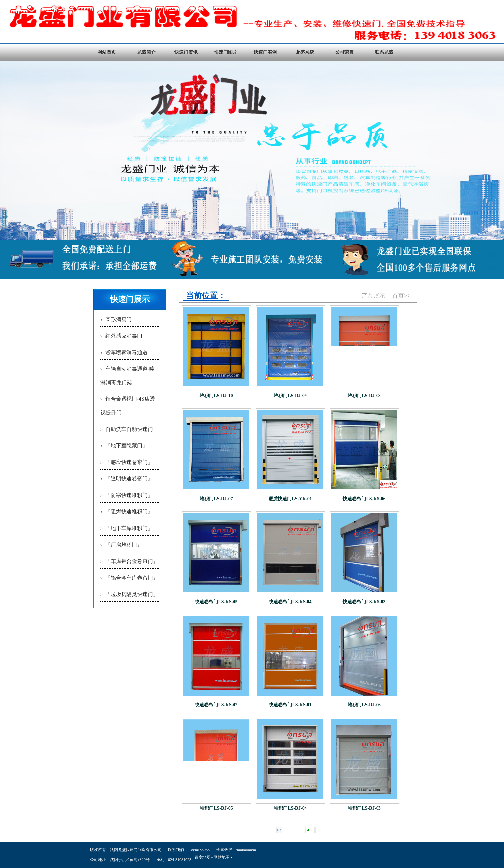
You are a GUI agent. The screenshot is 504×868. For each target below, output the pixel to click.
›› (318, 830)
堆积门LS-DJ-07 (216, 499)
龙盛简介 (146, 52)
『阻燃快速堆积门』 (129, 512)
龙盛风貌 (305, 52)
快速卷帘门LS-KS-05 (216, 602)
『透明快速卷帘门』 (129, 479)
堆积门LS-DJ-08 (364, 396)
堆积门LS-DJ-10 (216, 396)
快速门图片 (226, 52)
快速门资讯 (186, 52)
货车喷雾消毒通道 (126, 352)
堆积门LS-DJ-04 (290, 808)
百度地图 (202, 857)
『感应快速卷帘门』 (129, 462)
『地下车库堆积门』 (129, 528)
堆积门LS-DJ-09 (290, 396)
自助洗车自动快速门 (129, 429)
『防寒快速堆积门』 (129, 495)
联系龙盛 (384, 52)
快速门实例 (265, 52)
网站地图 (222, 857)
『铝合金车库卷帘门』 (132, 578)
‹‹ (294, 830)
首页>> (401, 296)
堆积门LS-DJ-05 (216, 808)
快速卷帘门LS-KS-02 (216, 705)
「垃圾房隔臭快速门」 (132, 594)
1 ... (287, 830)
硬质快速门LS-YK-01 (290, 499)
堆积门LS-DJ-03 (364, 808)
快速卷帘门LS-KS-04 (290, 602)
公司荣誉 (344, 52)
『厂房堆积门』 (124, 545)
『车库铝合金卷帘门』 (132, 561)
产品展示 (374, 296)
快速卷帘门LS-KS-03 (364, 602)
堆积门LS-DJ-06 (364, 705)
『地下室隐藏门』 (126, 446)
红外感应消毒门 (124, 336)
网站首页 (107, 52)
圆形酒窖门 (119, 319)
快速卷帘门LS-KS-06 (364, 499)
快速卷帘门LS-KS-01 (290, 705)
